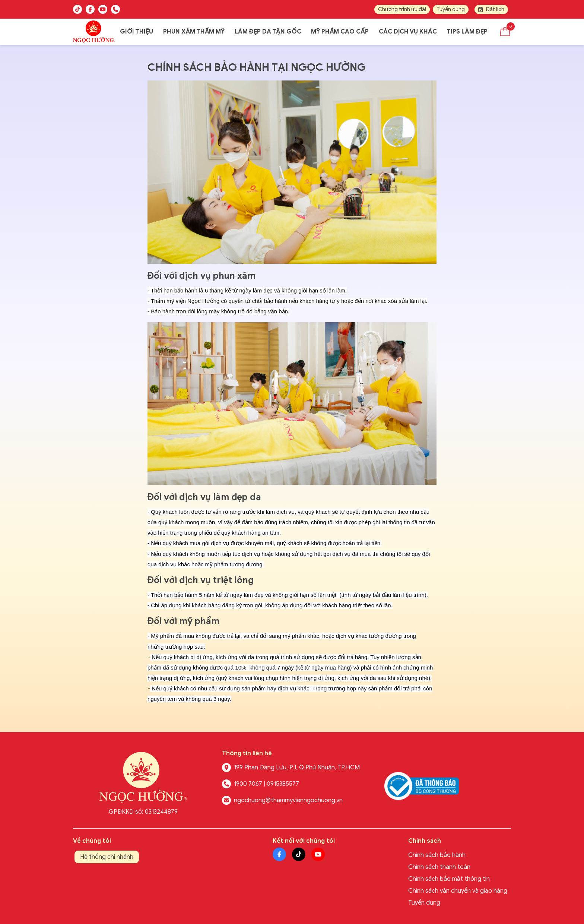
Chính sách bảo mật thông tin (449, 879)
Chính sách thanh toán (439, 867)
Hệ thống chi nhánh (107, 857)
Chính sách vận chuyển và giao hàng (458, 891)
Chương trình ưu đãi (402, 10)
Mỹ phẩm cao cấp (340, 32)
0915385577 (283, 784)
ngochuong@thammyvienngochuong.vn (288, 800)
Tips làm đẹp (467, 32)
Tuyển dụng (451, 10)
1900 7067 (248, 784)
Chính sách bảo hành (437, 855)
